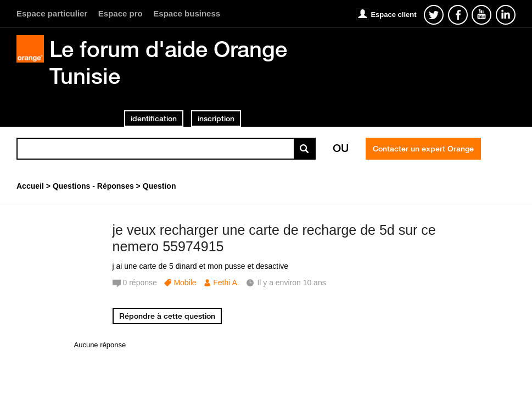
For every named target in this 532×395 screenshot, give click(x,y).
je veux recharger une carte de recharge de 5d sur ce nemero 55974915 (274, 238)
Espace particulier (52, 13)
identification (154, 119)
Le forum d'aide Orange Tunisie (168, 62)
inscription (216, 119)
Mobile (185, 283)
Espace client (393, 15)
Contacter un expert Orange (423, 149)
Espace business (187, 13)
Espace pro (121, 13)
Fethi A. (226, 283)
